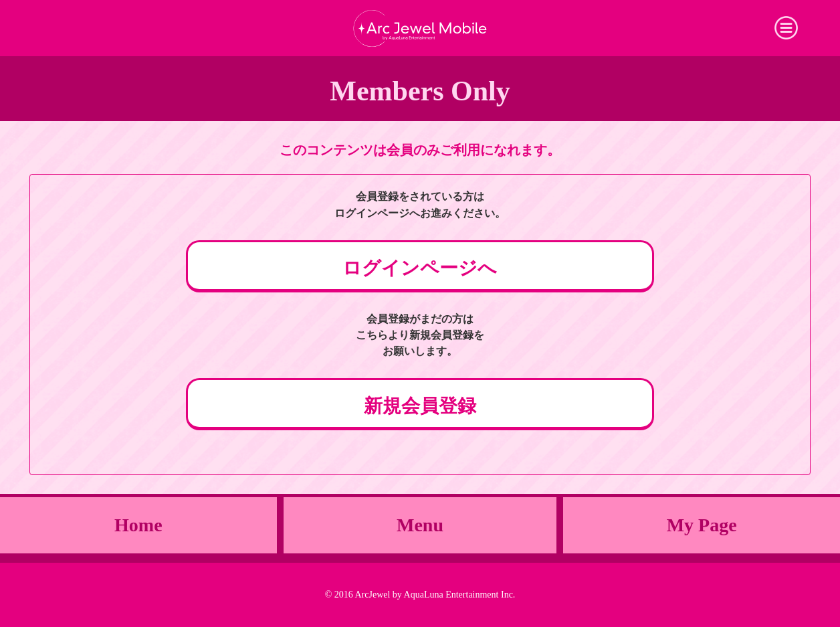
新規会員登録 (420, 406)
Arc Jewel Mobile (420, 28)
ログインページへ (420, 268)
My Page (702, 525)
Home (138, 525)
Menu (420, 525)
